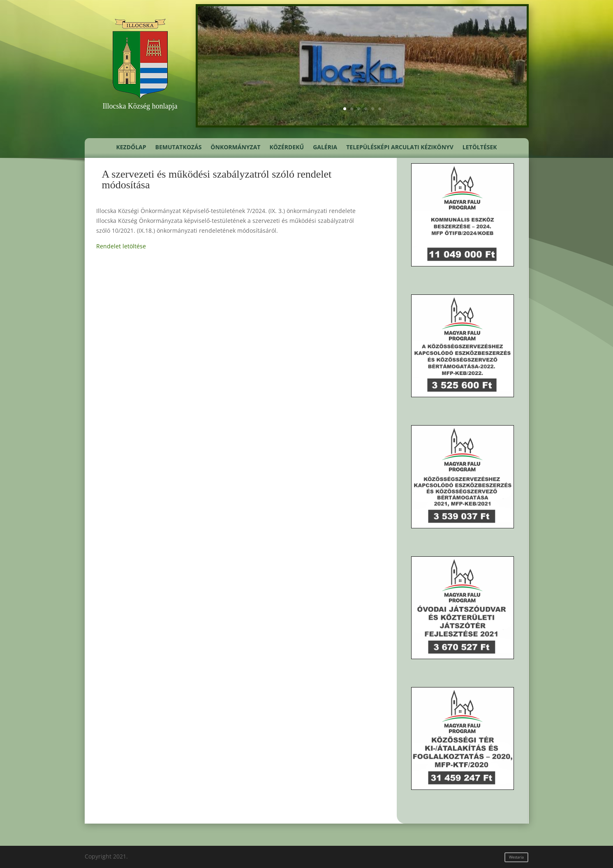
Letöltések (480, 148)
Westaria (516, 857)
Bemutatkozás (179, 148)
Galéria (325, 148)
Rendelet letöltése (121, 246)
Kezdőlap (131, 148)
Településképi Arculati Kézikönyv (400, 148)
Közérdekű (287, 148)
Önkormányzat (235, 148)
